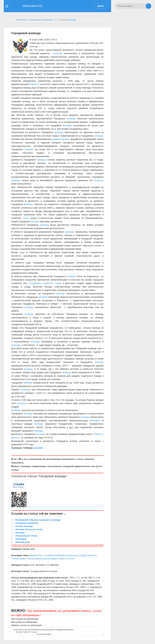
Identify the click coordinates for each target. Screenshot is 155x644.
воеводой (95, 420)
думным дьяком (61, 139)
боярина (98, 180)
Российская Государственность (81, 555)
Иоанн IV (63, 559)
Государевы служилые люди (45, 283)
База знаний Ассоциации (41, 20)
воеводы (58, 53)
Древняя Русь (36, 555)
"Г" (55, 20)
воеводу (61, 293)
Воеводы (16, 410)
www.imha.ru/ (22, 20)
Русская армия (19, 559)
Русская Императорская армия (42, 559)
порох (26, 218)
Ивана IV (35, 84)
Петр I (72, 559)
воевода (72, 20)
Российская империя (54, 555)
